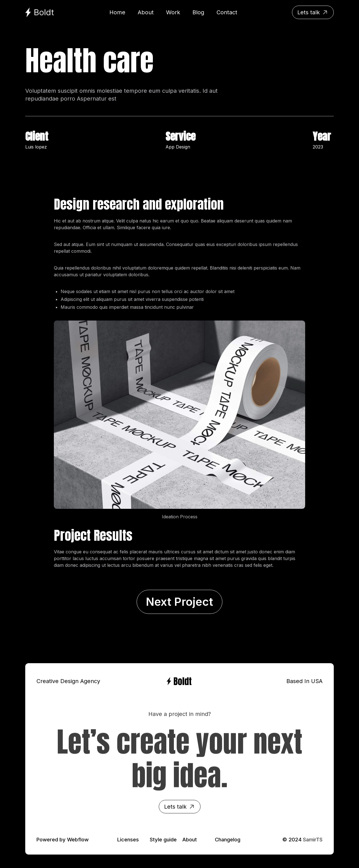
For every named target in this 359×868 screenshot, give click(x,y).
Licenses (128, 839)
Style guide (163, 839)
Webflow (78, 839)
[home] (40, 12)
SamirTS (313, 839)
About (190, 839)
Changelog (228, 839)
